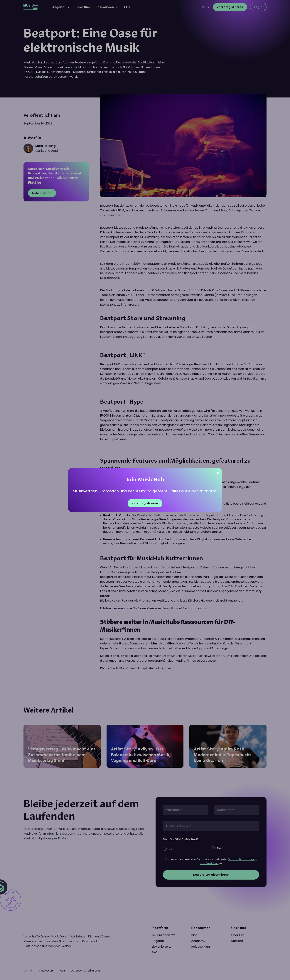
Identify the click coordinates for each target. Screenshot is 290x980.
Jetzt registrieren (145, 503)
